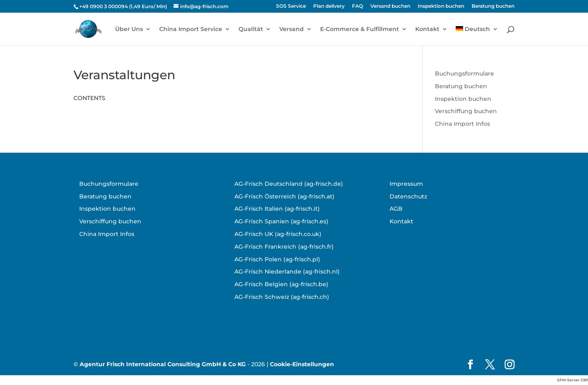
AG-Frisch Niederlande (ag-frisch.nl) (287, 272)
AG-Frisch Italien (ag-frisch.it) (277, 209)
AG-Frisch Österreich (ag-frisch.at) (284, 196)
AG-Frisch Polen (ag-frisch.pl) (277, 259)
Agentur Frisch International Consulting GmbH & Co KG (163, 364)
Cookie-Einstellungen (302, 364)
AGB (396, 209)
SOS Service (291, 6)
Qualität (251, 29)
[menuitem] (477, 36)
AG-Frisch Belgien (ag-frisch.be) (281, 284)
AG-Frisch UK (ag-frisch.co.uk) (278, 234)
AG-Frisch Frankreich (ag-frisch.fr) (284, 247)
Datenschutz (408, 196)
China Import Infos (462, 124)
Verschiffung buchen (466, 111)
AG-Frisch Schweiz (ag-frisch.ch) (282, 297)
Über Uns (129, 29)
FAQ (357, 6)
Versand (292, 29)
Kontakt (427, 29)
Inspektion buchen (441, 6)
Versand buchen (390, 6)
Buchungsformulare (464, 73)
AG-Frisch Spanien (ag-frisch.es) (281, 221)
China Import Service (191, 29)
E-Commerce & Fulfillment (360, 29)
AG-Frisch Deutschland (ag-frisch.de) (289, 184)
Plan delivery (329, 6)
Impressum (406, 184)
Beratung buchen (493, 6)
